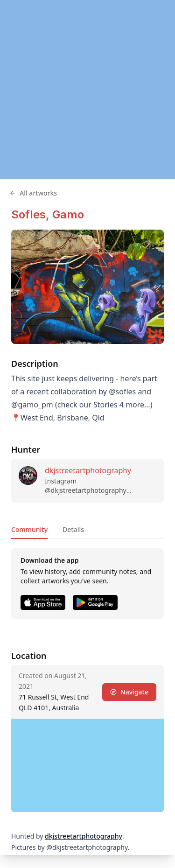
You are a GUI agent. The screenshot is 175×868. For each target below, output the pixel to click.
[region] (87, 90)
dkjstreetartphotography (88, 470)
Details (73, 529)
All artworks (33, 193)
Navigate (129, 692)
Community (29, 529)
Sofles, (32, 214)
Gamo (68, 214)
